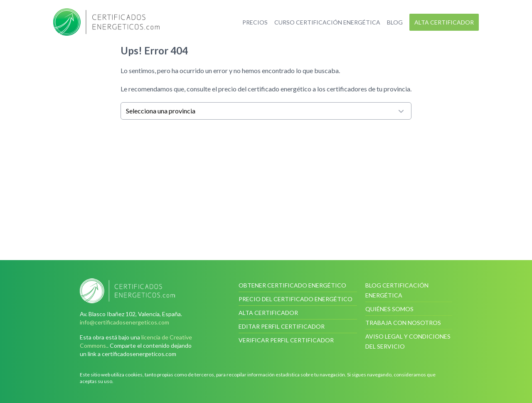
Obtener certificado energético (292, 285)
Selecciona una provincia (266, 111)
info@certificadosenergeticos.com (124, 322)
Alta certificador (444, 22)
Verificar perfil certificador (286, 340)
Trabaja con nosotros (403, 323)
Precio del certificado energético (296, 299)
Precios (255, 22)
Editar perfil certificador (282, 326)
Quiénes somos (389, 309)
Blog (395, 22)
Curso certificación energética (327, 22)
